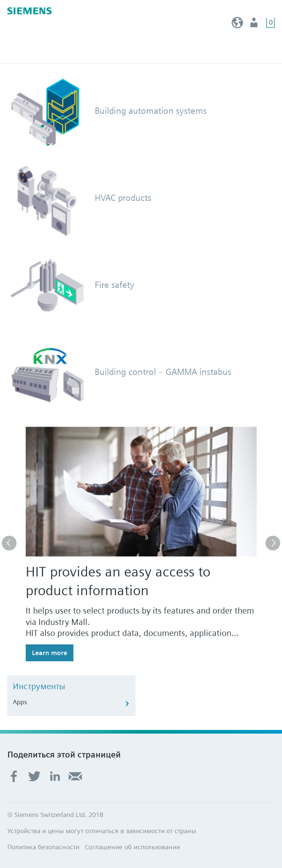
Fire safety (115, 285)
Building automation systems (151, 111)
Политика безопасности (43, 847)
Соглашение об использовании (132, 847)
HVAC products (123, 198)
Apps (20, 702)
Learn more (50, 653)
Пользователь (255, 24)
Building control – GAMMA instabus (163, 372)
